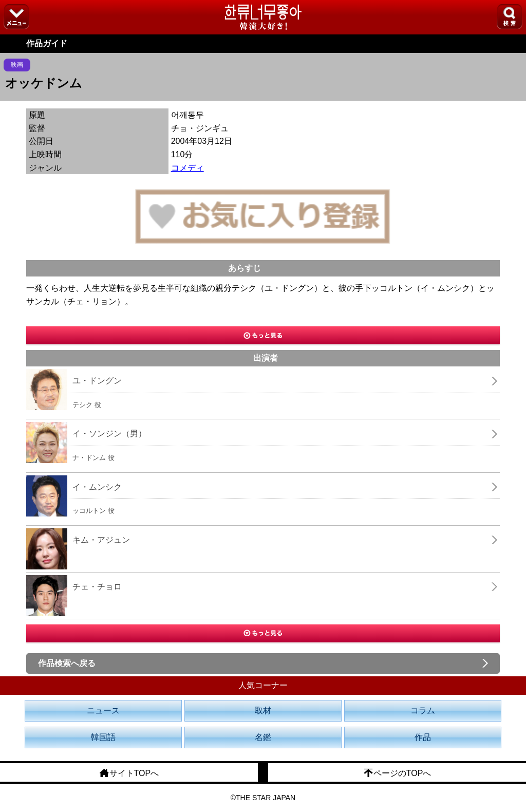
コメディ (187, 168)
